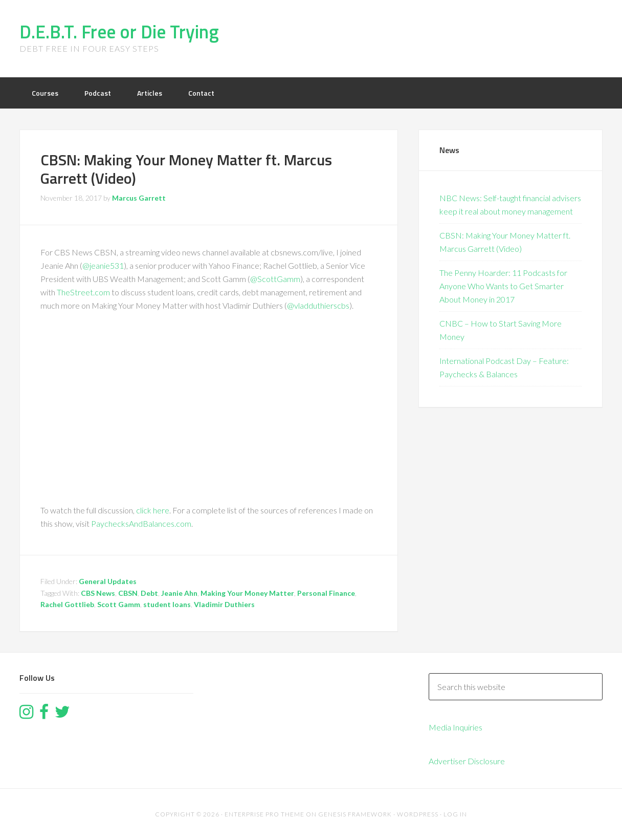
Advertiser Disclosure (467, 761)
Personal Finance (326, 593)
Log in (455, 814)
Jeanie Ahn (179, 593)
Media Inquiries (456, 727)
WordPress (418, 814)
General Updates (108, 581)
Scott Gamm (119, 604)
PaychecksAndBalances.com (141, 523)
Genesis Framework (355, 814)
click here (153, 510)
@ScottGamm (275, 279)
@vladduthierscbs (318, 305)
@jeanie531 (103, 265)
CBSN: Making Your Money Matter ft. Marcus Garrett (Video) (186, 169)
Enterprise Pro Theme (264, 814)
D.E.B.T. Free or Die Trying (119, 31)
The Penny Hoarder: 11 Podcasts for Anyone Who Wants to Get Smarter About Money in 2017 (503, 286)
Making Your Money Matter (247, 593)
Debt (149, 593)
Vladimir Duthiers (224, 604)
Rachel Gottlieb (67, 604)
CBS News (98, 593)
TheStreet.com (83, 292)
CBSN (128, 593)
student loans (167, 604)
